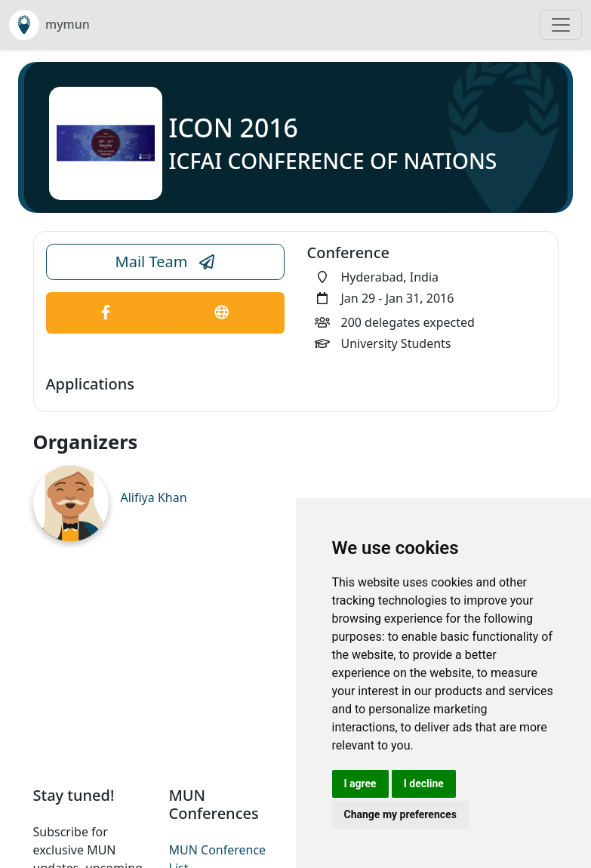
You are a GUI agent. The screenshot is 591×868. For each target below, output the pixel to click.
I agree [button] (360, 783)
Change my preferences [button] (400, 814)
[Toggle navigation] (561, 25)
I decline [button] (424, 783)
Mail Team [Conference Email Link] (165, 262)
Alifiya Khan (154, 497)
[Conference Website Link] (222, 313)
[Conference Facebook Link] (106, 313)
